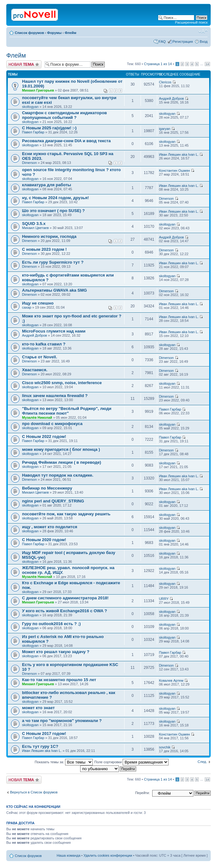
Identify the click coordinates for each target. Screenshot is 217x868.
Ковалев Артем (171, 680)
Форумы (54, 33)
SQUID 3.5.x (34, 224)
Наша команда (68, 855)
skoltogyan (30, 107)
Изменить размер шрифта (203, 31)
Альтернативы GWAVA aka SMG (54, 290)
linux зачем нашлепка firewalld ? (55, 396)
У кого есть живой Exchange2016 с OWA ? (64, 611)
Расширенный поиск (191, 22)
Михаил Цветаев (35, 228)
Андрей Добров (171, 98)
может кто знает (38, 708)
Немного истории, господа (49, 236)
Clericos (165, 82)
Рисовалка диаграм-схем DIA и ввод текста (66, 141)
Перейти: (143, 793)
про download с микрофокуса (52, 424)
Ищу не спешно (38, 303)
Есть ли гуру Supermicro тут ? (53, 262)
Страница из (158, 64)
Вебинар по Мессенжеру (47, 488)
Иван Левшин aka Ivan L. (179, 154)
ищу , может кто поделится (50, 527)
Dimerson (29, 163)
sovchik (165, 747)
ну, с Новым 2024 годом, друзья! (56, 198)
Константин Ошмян (174, 171)
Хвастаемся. (35, 370)
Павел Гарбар (33, 132)
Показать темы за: (64, 762)
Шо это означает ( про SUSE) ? (53, 211)
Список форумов (29, 33)
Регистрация (183, 42)
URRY (164, 599)
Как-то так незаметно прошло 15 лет (59, 680)
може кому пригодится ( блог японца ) (61, 449)
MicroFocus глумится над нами (54, 331)
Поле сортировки (131, 762)
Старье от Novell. (40, 357)
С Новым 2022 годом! (44, 437)
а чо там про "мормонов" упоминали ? (62, 721)
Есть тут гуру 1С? (40, 746)
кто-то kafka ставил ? (44, 344)
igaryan (164, 129)
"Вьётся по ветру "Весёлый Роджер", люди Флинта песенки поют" (67, 411)
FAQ (162, 42)
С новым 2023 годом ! (44, 249)
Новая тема (24, 64)
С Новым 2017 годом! (44, 734)
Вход (204, 42)
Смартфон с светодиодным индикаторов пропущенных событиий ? (64, 115)
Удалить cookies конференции (108, 855)
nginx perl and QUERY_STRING (53, 501)
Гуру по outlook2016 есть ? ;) (51, 624)
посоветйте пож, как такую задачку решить (66, 514)
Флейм (71, 33)
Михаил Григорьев (38, 90)
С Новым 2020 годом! (44, 540)
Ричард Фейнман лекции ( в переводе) (61, 462)
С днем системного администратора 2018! (65, 598)
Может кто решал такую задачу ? (56, 652)
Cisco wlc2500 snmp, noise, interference (62, 383)
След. (202, 762)
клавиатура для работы (47, 185)
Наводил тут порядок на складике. (58, 475)
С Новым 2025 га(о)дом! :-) (49, 128)
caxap (27, 307)
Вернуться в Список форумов (34, 792)
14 (207, 64)
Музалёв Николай (37, 417)
